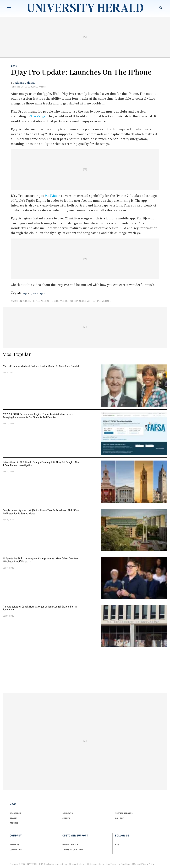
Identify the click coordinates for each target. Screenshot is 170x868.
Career (66, 818)
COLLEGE (119, 818)
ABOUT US (14, 845)
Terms (113, 864)
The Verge (38, 116)
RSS (117, 845)
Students (68, 813)
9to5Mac (51, 196)
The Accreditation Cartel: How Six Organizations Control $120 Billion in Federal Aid (40, 608)
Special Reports (124, 813)
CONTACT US (16, 850)
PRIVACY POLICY (70, 845)
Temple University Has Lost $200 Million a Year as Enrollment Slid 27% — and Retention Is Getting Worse (41, 512)
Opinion (14, 823)
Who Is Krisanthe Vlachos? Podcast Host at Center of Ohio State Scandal (41, 366)
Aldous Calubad (25, 82)
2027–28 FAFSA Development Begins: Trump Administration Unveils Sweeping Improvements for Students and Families (38, 416)
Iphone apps (38, 293)
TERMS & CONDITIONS (73, 850)
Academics (15, 813)
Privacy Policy (148, 864)
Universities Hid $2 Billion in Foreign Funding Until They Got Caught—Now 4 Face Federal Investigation (41, 464)
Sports (14, 818)
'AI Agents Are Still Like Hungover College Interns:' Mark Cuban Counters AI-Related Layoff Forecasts (40, 560)
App (26, 293)
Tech (14, 66)
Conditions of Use (129, 864)
